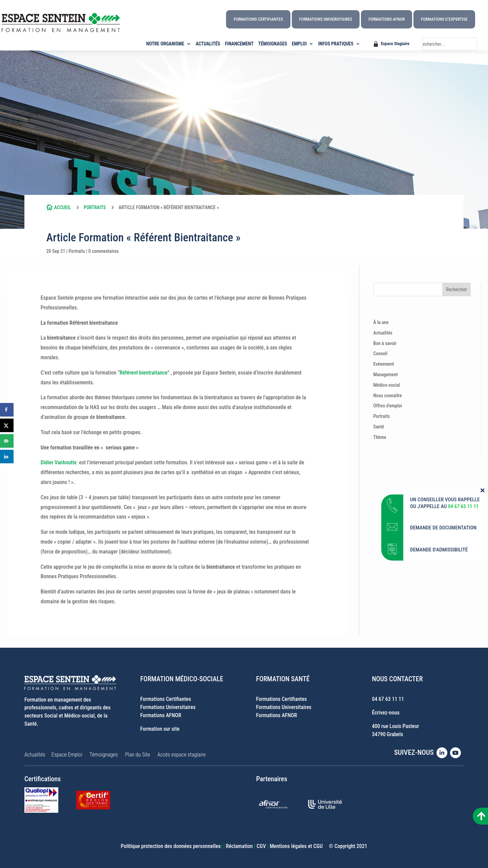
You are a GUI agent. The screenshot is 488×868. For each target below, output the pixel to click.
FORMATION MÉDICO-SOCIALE (182, 679)
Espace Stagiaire (395, 44)
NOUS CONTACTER (397, 679)
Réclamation (239, 846)
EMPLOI (299, 44)
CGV (261, 846)
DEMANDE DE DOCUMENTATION (443, 613)
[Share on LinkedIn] (7, 457)
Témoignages (104, 755)
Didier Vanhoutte (59, 462)
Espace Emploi (67, 755)
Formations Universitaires (326, 19)
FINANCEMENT (239, 44)
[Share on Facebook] (7, 410)
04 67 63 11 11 (388, 699)
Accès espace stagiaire (181, 755)
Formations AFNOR (387, 19)
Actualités (383, 333)
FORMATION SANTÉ (283, 679)
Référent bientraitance (144, 373)
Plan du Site (138, 755)
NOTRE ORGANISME (165, 44)
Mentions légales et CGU (296, 846)
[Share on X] (7, 425)
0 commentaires (104, 251)
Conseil (381, 354)
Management (386, 375)
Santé (379, 427)
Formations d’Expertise (444, 19)
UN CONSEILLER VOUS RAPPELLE (445, 585)
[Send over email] (7, 441)
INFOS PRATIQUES (336, 44)
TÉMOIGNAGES (273, 44)
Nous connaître (388, 396)
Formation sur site (160, 729)
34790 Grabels (387, 734)
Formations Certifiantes (258, 19)
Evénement (384, 364)
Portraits (95, 207)
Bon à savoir (385, 343)
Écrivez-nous (386, 713)
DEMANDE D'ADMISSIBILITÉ (439, 635)
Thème (380, 437)
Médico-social (387, 385)
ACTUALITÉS (208, 44)
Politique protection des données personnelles (171, 846)
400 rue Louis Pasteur (395, 726)
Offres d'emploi (388, 406)
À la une (381, 322)
